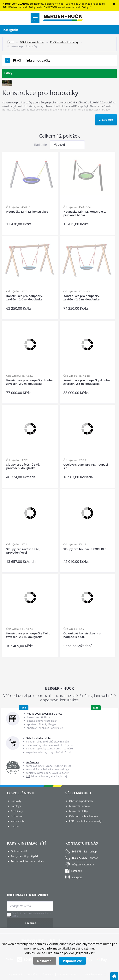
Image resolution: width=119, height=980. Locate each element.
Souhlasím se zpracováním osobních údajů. (31, 915)
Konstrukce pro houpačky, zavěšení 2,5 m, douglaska (82, 298)
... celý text (106, 120)
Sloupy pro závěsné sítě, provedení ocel (23, 551)
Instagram (77, 877)
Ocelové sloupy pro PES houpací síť (86, 466)
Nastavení (45, 961)
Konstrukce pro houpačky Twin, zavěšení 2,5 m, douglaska (28, 635)
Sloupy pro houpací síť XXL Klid (85, 549)
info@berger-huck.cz (83, 865)
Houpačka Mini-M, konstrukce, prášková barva (85, 213)
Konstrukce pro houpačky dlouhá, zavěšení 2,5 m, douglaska (87, 382)
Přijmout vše (72, 961)
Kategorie (59, 30)
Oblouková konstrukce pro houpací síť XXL (82, 635)
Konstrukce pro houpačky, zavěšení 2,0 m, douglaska (24, 298)
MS (28, 776)
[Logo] (63, 18)
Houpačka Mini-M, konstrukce (27, 212)
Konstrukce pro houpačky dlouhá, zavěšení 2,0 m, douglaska (30, 382)
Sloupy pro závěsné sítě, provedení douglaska (23, 466)
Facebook (74, 871)
